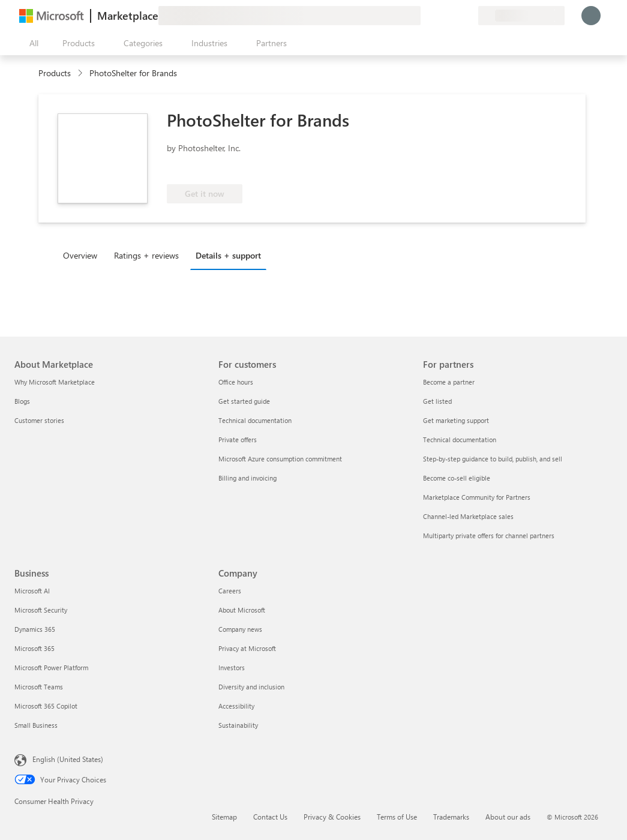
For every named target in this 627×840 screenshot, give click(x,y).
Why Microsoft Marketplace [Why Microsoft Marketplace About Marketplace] (55, 382)
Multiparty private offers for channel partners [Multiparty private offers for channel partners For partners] (489, 535)
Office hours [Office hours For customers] (236, 382)
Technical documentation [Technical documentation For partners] (460, 439)
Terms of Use (397, 817)
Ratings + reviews (146, 255)
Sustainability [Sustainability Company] (238, 725)
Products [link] (55, 73)
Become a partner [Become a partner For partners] (449, 382)
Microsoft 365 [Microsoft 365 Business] (34, 648)
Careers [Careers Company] (230, 591)
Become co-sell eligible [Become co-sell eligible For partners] (457, 478)
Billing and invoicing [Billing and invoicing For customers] (247, 478)
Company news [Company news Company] (240, 629)
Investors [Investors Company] (232, 667)
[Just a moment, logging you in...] (591, 16)
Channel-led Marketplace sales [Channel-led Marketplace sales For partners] (468, 516)
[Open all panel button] (31, 43)
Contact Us (270, 817)
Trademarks (451, 817)
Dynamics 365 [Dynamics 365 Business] (35, 629)
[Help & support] (440, 16)
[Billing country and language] (521, 16)
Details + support (228, 255)
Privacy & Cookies (332, 817)
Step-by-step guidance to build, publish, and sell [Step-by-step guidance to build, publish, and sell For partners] (493, 459)
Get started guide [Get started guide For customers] (244, 401)
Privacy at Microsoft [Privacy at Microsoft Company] (247, 648)
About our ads (508, 817)
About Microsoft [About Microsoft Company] (242, 610)
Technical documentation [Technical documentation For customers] (255, 420)
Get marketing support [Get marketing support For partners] (456, 420)
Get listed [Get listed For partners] (437, 401)
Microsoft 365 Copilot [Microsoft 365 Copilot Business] (46, 706)
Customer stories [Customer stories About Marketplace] (39, 420)
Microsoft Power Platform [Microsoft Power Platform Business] (51, 667)
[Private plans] (469, 16)
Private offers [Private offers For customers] (238, 439)
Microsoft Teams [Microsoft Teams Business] (39, 687)
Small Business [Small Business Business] (36, 725)
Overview (80, 255)
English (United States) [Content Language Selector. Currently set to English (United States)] (68, 759)
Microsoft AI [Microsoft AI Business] (32, 591)
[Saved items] (454, 16)
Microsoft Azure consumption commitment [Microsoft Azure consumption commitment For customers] (280, 459)
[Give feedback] (425, 16)
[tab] (83, 255)
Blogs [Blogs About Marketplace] (22, 401)
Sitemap (224, 817)
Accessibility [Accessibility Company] (236, 706)
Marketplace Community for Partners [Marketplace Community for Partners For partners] (477, 497)
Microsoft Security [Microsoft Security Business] (41, 610)
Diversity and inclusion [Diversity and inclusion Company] (251, 687)
